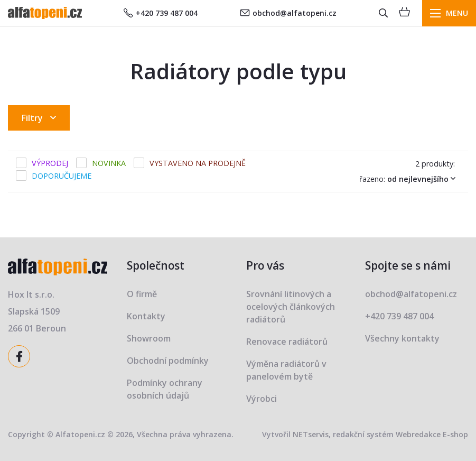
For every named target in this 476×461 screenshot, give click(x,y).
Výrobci (262, 399)
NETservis (311, 434)
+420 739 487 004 (161, 13)
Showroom (149, 338)
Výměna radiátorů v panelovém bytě (286, 370)
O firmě (142, 294)
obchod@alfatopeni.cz (288, 13)
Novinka (109, 163)
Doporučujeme (62, 176)
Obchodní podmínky (168, 361)
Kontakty (146, 316)
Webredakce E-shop (432, 434)
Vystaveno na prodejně (198, 163)
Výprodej (50, 163)
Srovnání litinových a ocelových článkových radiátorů (291, 307)
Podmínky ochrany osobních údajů (165, 389)
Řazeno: (410, 179)
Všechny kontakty (402, 338)
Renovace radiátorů (287, 342)
